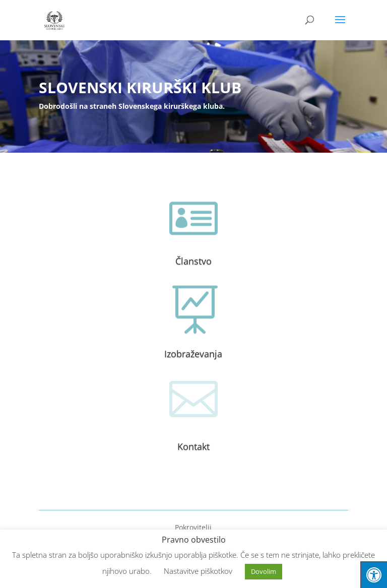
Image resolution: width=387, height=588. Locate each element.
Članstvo (193, 261)
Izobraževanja (193, 354)
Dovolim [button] (264, 571)
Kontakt (193, 446)
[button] (340, 26)
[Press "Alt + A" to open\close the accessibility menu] (374, 575)
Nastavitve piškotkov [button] (198, 571)
